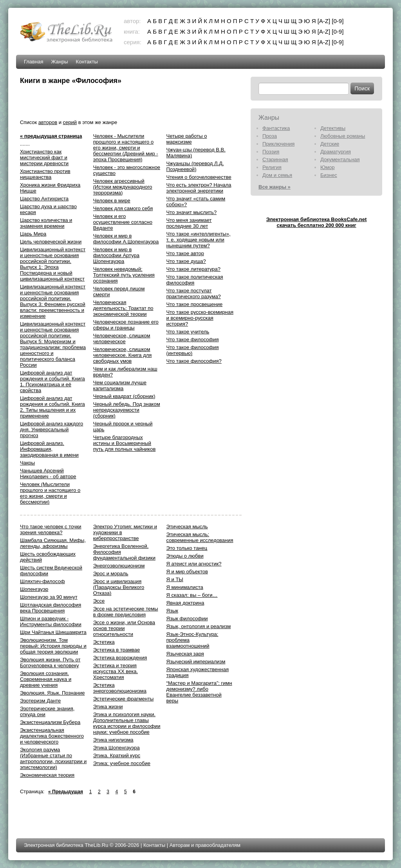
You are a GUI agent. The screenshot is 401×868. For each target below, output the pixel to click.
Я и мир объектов (187, 572)
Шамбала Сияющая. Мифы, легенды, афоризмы (53, 543)
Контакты (87, 62)
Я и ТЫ (175, 579)
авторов (48, 122)
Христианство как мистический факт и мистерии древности (44, 158)
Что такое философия (193, 339)
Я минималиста (185, 587)
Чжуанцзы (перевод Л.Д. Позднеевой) (195, 166)
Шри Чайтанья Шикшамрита (53, 632)
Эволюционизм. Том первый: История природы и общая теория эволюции (53, 646)
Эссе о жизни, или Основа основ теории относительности (124, 628)
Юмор (327, 167)
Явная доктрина (185, 603)
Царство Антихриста (44, 199)
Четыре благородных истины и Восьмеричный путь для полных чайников (125, 443)
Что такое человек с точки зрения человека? (51, 529)
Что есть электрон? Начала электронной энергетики (199, 188)
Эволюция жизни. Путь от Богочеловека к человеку (50, 663)
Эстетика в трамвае (117, 650)
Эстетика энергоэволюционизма (120, 688)
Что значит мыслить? (192, 212)
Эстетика (104, 642)
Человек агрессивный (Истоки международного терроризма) (123, 187)
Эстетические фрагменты (124, 699)
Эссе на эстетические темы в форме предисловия (126, 612)
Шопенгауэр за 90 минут (49, 597)
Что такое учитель (188, 332)
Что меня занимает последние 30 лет (189, 223)
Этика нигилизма (113, 740)
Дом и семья (277, 175)
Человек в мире (112, 201)
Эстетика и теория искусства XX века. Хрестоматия (116, 671)
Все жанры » (275, 187)
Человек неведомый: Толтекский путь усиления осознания (124, 275)
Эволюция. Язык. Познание (52, 693)
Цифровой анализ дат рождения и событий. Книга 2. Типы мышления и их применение (52, 407)
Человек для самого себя (123, 208)
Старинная (275, 159)
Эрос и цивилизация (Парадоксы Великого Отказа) (119, 587)
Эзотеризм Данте (40, 701)
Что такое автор (185, 253)
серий (70, 122)
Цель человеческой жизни (51, 242)
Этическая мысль (187, 527)
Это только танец (187, 548)
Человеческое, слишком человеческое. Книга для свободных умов (123, 355)
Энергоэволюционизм (119, 566)
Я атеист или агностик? (194, 564)
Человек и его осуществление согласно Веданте (123, 222)
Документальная (340, 159)
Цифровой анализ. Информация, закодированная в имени (49, 449)
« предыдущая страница (51, 136)
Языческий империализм (196, 662)
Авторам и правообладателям (205, 845)
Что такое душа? (186, 261)
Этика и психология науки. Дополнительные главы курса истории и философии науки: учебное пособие (127, 723)
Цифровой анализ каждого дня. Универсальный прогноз (51, 429)
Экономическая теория (47, 775)
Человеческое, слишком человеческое (122, 339)
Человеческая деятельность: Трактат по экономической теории (123, 308)
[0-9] (338, 21)
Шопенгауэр (34, 589)
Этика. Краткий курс (117, 755)
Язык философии (187, 619)
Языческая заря (185, 654)
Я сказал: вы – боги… (192, 595)
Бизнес (329, 175)
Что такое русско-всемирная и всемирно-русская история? (200, 318)
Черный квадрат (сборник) (124, 396)
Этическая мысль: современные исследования (200, 537)
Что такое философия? (194, 361)
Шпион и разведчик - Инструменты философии (51, 621)
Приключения (278, 144)
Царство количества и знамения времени (46, 223)
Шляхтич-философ (42, 581)
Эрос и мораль (111, 574)
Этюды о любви (185, 556)
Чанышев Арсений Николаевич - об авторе (48, 474)
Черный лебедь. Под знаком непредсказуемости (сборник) (127, 410)
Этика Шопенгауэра (117, 748)
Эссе (99, 601)
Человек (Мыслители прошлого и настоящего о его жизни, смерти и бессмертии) (50, 493)
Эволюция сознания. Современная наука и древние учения (46, 679)
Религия (272, 167)
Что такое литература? (193, 269)
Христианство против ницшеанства (45, 174)
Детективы (333, 128)
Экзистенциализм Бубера (50, 722)
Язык (172, 611)
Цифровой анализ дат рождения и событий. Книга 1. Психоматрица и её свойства (52, 382)
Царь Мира (33, 234)
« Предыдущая (66, 792)
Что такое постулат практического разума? (194, 294)
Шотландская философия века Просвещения (51, 608)
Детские (330, 144)
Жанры (59, 62)
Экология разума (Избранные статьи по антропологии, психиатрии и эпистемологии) (53, 758)
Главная (33, 62)
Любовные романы (343, 136)
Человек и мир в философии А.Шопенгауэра (126, 239)
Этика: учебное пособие (122, 763)
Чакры (27, 463)
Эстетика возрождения (120, 658)
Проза (270, 136)
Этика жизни (108, 707)
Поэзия (271, 152)
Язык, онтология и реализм (199, 626)
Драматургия (336, 152)
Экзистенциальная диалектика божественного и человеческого (52, 736)
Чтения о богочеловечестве (199, 177)
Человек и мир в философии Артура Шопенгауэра (116, 255)
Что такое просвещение (195, 304)
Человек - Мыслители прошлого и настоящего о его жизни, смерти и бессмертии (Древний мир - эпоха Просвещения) (126, 148)
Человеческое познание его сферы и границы (126, 325)
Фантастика (276, 128)
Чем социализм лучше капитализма (120, 385)
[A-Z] (324, 21)
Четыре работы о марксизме (187, 139)
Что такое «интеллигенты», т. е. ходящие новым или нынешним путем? (199, 240)
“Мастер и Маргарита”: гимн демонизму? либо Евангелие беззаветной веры (199, 692)
